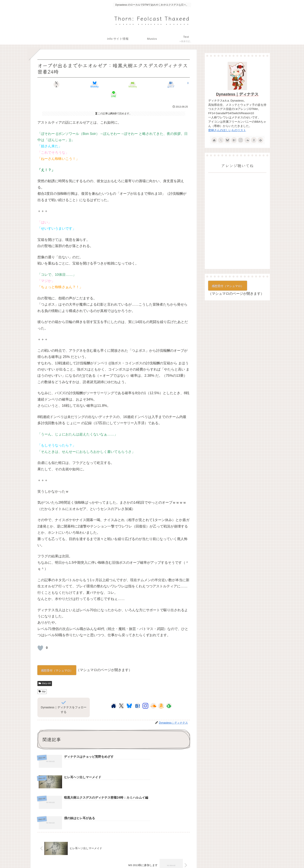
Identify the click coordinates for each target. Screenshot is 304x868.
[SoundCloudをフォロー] (153, 696)
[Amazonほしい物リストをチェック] (161, 696)
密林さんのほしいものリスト (227, 130)
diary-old (45, 674)
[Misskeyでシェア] (114, 84)
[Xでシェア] (62, 84)
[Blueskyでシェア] (88, 84)
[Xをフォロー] (121, 696)
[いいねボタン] (40, 638)
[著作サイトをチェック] (114, 696)
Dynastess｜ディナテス (237, 94)
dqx (42, 682)
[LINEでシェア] (165, 84)
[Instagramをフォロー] (145, 696)
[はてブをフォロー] (137, 696)
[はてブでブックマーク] (139, 84)
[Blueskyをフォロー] (129, 696)
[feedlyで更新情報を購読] (169, 696)
